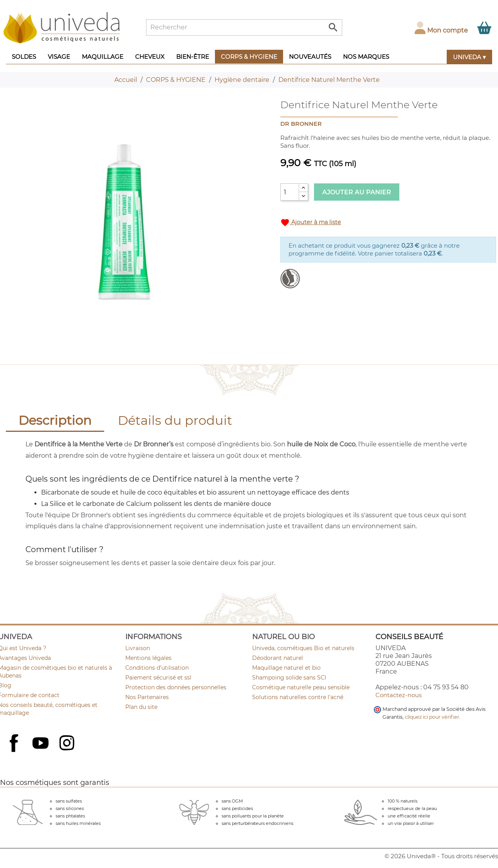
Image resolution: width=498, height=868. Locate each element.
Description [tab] (55, 420)
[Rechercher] (244, 27)
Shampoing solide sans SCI (289, 678)
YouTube (41, 744)
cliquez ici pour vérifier (432, 717)
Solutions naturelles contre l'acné (298, 697)
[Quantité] (290, 192)
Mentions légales (148, 658)
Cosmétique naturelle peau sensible (301, 687)
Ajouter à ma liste (311, 223)
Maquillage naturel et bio (286, 668)
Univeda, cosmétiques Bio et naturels (303, 648)
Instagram (68, 744)
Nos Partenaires (147, 697)
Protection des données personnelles (176, 687)
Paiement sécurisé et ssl (158, 678)
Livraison (138, 648)
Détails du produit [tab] (175, 420)
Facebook (15, 752)
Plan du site (141, 707)
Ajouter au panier (357, 192)
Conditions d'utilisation (157, 668)
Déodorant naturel (278, 658)
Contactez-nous (399, 695)
